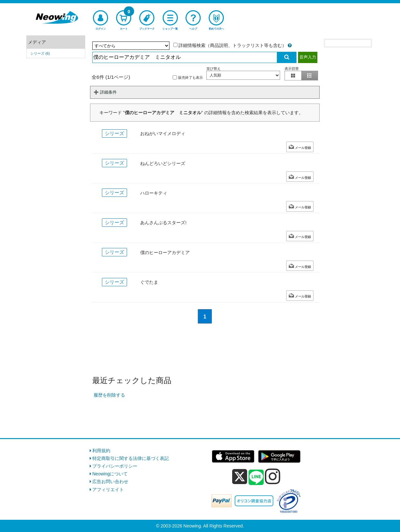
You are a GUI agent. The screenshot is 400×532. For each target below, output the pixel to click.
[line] (256, 478)
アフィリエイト (108, 490)
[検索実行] (287, 57)
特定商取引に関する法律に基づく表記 (131, 458)
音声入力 (308, 57)
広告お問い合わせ (110, 482)
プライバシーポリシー (115, 466)
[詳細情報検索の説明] (290, 45)
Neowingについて (110, 474)
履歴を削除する (109, 395)
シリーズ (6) (40, 53)
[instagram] (273, 476)
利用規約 (101, 451)
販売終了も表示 (188, 77)
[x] (240, 477)
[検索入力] (185, 57)
